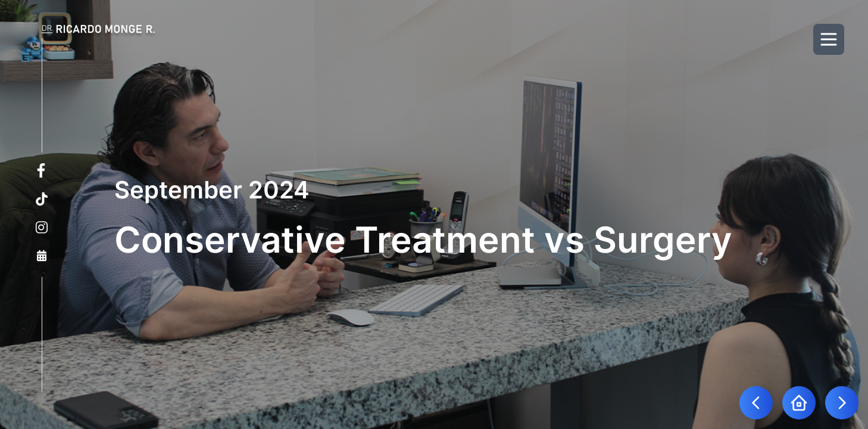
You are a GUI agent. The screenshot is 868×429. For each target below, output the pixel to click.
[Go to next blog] (842, 403)
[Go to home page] (799, 403)
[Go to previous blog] (756, 403)
